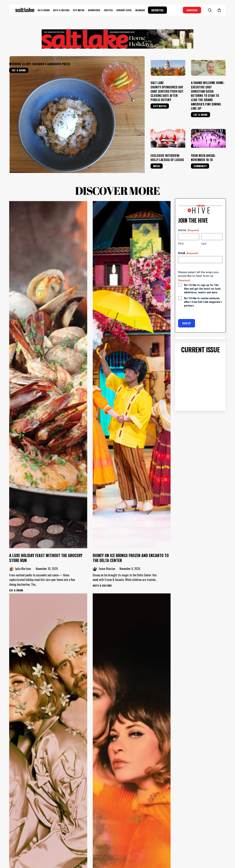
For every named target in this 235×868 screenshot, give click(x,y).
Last (204, 231)
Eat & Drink (19, 70)
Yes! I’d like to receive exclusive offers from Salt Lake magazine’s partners (203, 290)
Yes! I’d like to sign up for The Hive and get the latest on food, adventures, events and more (203, 276)
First (181, 231)
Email (188, 241)
